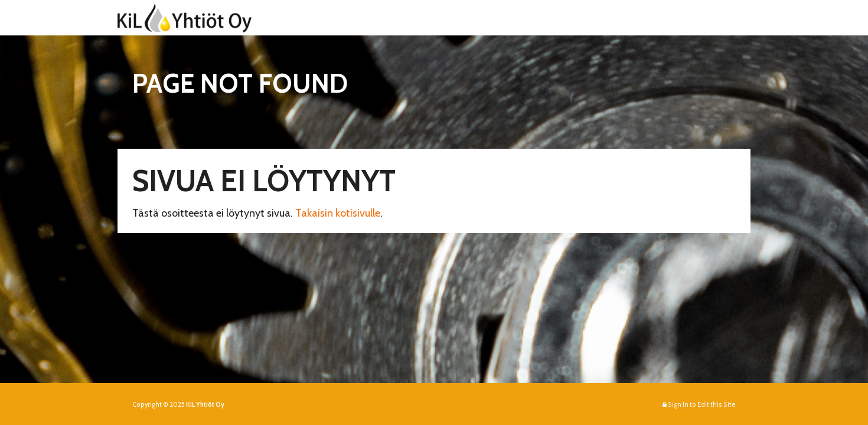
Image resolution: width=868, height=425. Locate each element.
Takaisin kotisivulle (338, 213)
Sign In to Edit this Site (699, 405)
